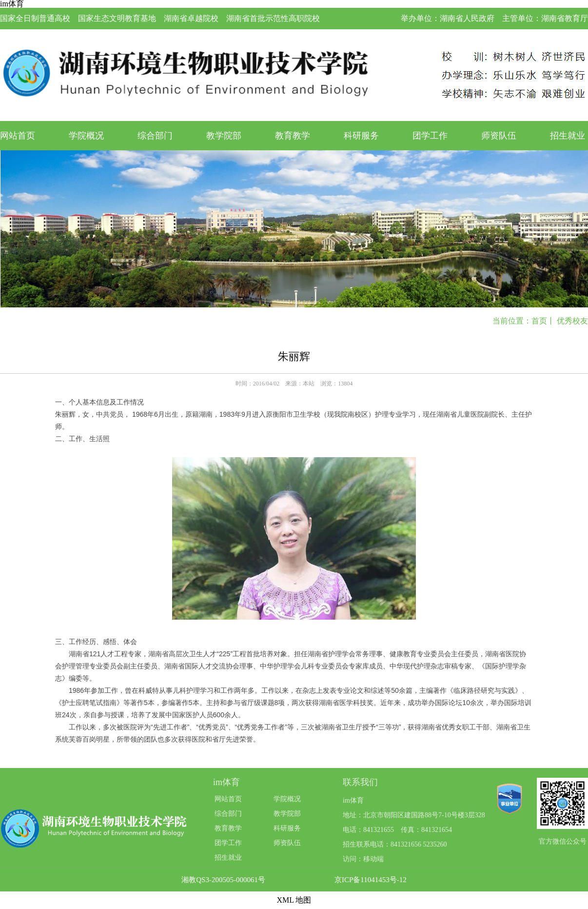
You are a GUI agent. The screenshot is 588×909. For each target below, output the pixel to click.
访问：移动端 (363, 859)
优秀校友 (572, 321)
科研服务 (361, 136)
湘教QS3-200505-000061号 (223, 880)
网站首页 (18, 136)
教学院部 (224, 136)
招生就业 (568, 136)
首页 (539, 321)
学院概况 (86, 136)
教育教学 (293, 136)
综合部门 (155, 136)
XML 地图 (294, 900)
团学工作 (430, 136)
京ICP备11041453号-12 (371, 880)
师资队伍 (499, 136)
